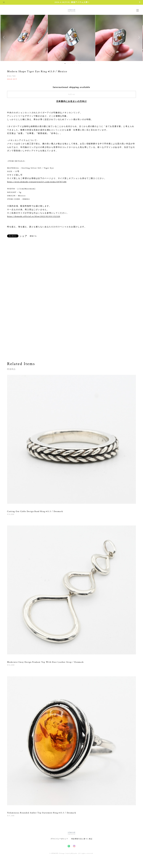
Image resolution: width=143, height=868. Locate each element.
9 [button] (78, 64)
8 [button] (77, 64)
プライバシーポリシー (59, 839)
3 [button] (67, 64)
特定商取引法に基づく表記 (82, 839)
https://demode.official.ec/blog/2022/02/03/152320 (34, 216)
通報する (33, 236)
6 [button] (73, 64)
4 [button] (69, 64)
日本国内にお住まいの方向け (72, 101)
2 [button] (65, 64)
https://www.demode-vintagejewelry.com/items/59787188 (37, 182)
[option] (24, 37)
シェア (23, 236)
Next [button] (139, 37)
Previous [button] (4, 37)
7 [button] (75, 64)
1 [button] (63, 64)
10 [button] (80, 64)
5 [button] (71, 64)
